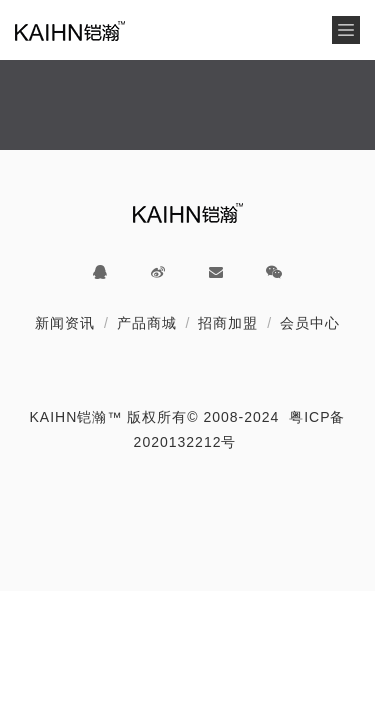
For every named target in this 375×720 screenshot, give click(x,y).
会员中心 (310, 323)
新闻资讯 (65, 323)
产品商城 (147, 323)
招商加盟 (228, 323)
